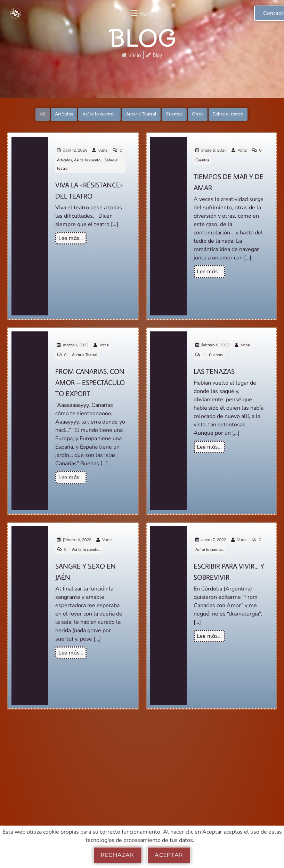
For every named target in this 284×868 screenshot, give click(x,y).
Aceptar (169, 855)
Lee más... (71, 238)
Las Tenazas (214, 371)
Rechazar (118, 855)
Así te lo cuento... (99, 114)
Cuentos (174, 114)
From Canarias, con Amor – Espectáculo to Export (90, 382)
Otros (198, 114)
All (43, 114)
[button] (142, 13)
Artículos (64, 114)
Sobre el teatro (228, 114)
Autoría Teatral (141, 114)
